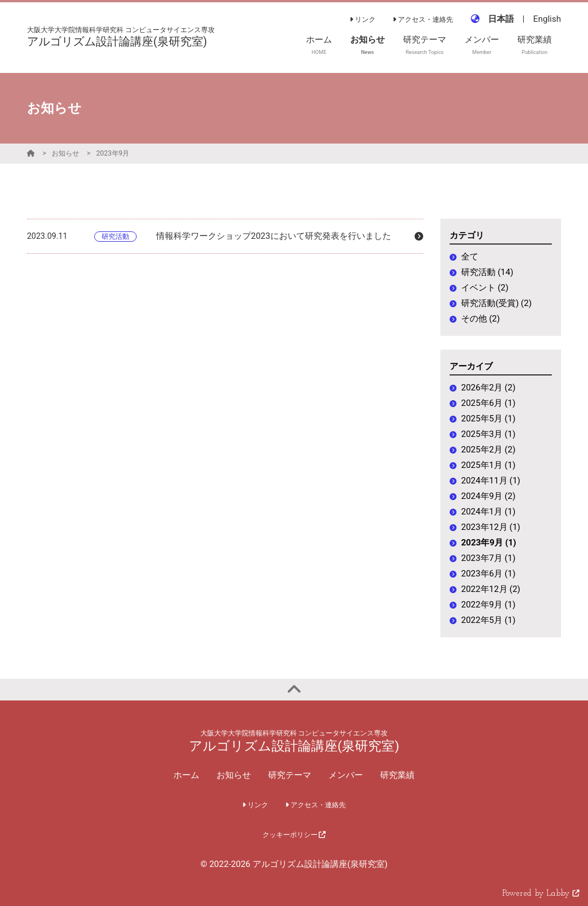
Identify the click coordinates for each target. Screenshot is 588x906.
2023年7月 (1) (488, 558)
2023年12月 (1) (491, 527)
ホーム (186, 775)
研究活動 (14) (487, 272)
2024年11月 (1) (491, 481)
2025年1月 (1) (488, 465)
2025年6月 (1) (488, 403)
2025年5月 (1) (488, 419)
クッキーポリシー (294, 835)
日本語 (501, 19)
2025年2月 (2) (488, 450)
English (547, 19)
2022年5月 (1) (488, 620)
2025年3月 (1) (488, 434)
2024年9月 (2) (488, 496)
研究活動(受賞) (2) (496, 303)
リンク (363, 20)
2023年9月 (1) (489, 543)
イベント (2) (485, 288)
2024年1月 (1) (488, 512)
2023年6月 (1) (488, 574)
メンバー (346, 775)
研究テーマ (290, 775)
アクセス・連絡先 (423, 20)
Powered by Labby (541, 894)
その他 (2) (481, 319)
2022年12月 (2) (491, 589)
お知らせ (65, 153)
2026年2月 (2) (488, 388)
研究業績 (397, 775)
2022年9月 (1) (488, 605)
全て (470, 257)
